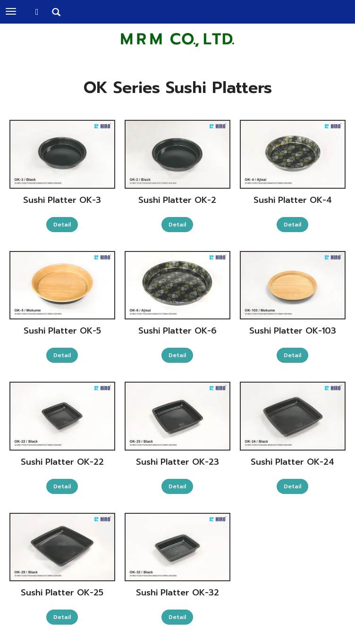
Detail (62, 225)
